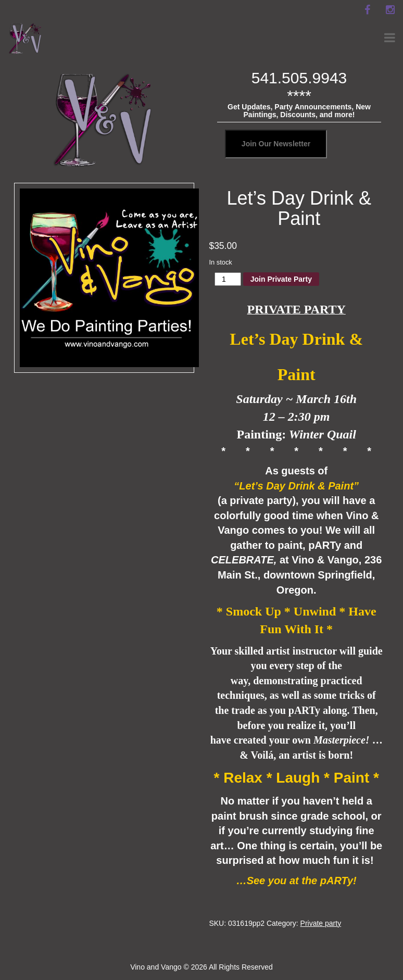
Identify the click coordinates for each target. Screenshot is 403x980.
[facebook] (367, 10)
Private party (321, 923)
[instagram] (390, 10)
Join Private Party (281, 279)
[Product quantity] (228, 279)
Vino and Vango (156, 967)
